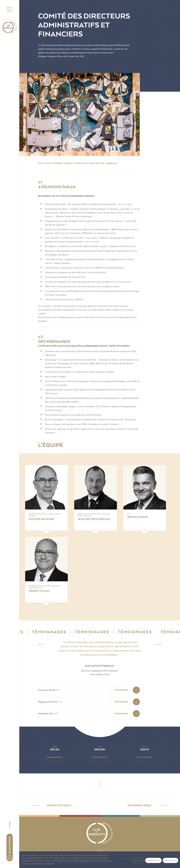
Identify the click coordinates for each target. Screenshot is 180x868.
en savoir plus (125, 204)
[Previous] (42, 644)
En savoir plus (55, 757)
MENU (9, 10)
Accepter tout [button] (153, 860)
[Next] (157, 644)
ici (116, 163)
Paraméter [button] (137, 860)
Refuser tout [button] (171, 860)
